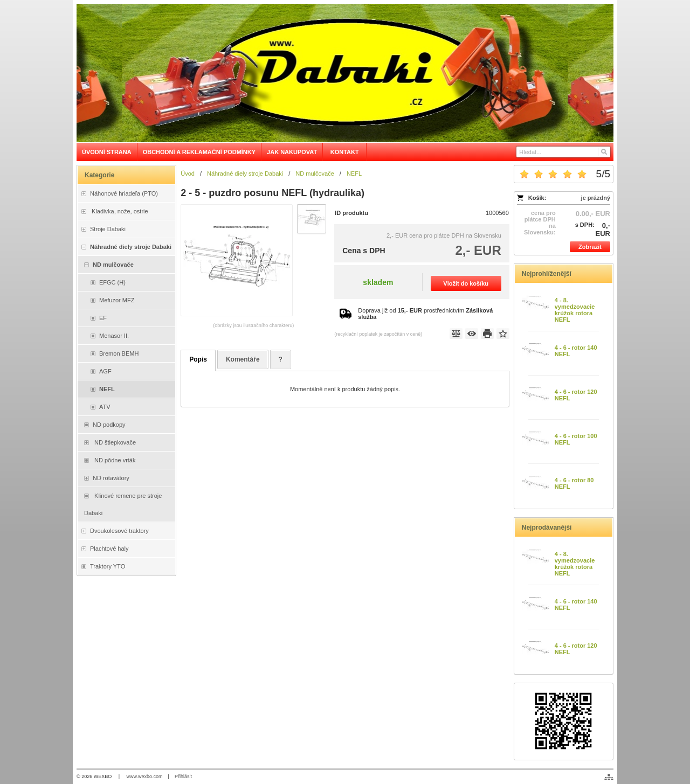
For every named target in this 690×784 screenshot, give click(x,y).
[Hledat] (603, 152)
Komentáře (243, 359)
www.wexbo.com (145, 776)
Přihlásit (183, 776)
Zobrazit (590, 247)
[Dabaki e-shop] (345, 73)
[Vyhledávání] (563, 152)
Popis (198, 359)
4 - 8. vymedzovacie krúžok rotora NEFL (575, 310)
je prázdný (596, 198)
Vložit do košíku (466, 283)
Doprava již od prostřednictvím (425, 314)
